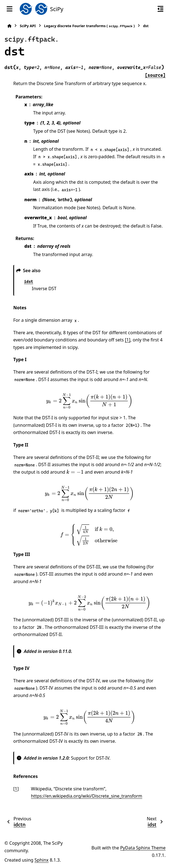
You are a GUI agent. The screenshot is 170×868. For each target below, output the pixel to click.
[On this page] (160, 9)
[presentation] (89, 401)
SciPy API (28, 26)
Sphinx (42, 860)
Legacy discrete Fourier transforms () (89, 26)
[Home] (9, 26)
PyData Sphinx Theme (143, 848)
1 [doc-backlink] (16, 789)
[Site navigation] (10, 9)
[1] (128, 340)
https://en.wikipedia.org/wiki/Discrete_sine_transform (87, 796)
